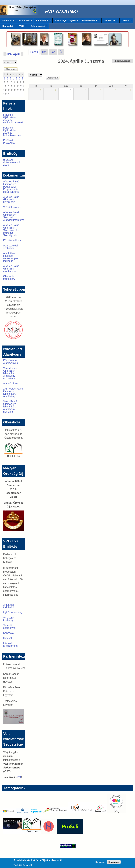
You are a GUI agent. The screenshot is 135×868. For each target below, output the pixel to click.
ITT (19, 777)
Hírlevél (7, 638)
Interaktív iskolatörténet (11, 645)
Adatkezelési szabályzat (10, 247)
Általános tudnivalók (9, 606)
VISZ (22, 27)
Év (61, 52)
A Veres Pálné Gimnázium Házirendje (11, 199)
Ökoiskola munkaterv (9, 278)
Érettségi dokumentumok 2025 (12, 162)
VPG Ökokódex (12, 207)
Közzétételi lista (12, 240)
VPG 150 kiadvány (8, 619)
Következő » (126, 61)
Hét (44, 52)
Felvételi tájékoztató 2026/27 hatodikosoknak (12, 131)
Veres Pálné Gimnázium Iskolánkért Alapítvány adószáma (10, 373)
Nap (53, 52)
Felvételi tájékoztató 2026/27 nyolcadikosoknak (13, 119)
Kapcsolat (8, 26)
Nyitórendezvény (13, 613)
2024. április (14, 54)
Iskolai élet (24, 21)
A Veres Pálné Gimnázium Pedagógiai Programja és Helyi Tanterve (11, 187)
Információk (42, 21)
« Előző (117, 61)
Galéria (126, 21)
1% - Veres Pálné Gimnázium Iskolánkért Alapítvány (13, 392)
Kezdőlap (7, 21)
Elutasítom (114, 863)
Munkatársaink (90, 21)
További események (10, 627)
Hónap (35, 51)
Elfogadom (100, 863)
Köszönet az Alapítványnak (11, 362)
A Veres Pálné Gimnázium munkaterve (11, 269)
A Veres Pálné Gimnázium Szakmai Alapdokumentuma (14, 216)
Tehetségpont (38, 27)
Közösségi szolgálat (65, 21)
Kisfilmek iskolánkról (9, 142)
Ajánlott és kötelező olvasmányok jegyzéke (11, 257)
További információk (23, 866)
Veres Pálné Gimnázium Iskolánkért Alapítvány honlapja (10, 407)
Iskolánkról (110, 21)
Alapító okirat (11, 384)
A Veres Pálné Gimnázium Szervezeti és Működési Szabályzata (11, 230)
